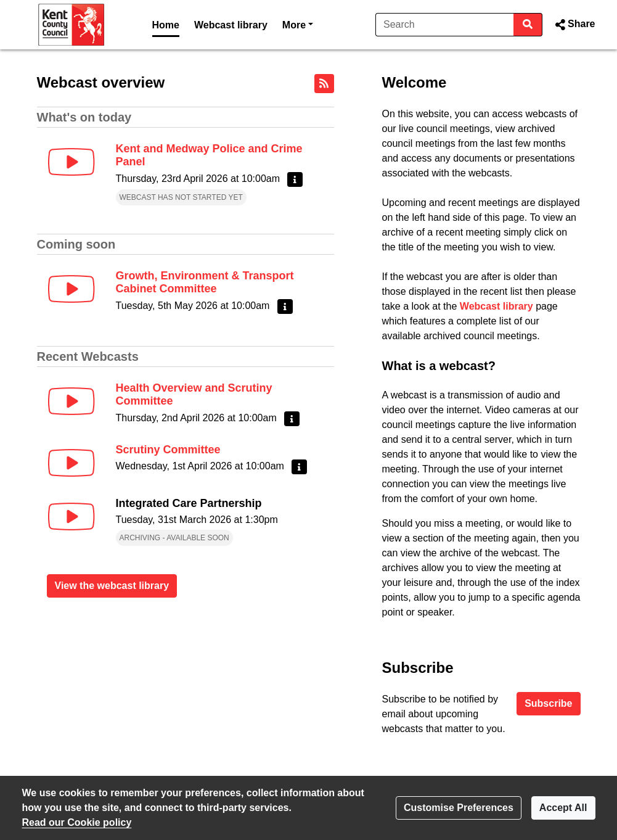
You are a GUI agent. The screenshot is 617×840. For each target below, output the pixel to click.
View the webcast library (112, 586)
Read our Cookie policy (77, 822)
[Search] (445, 25)
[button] (574, 25)
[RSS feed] (324, 84)
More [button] (298, 24)
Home (166, 25)
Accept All (563, 808)
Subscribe (548, 703)
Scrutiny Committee (168, 450)
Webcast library (231, 25)
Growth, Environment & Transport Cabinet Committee (205, 282)
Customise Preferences (459, 808)
